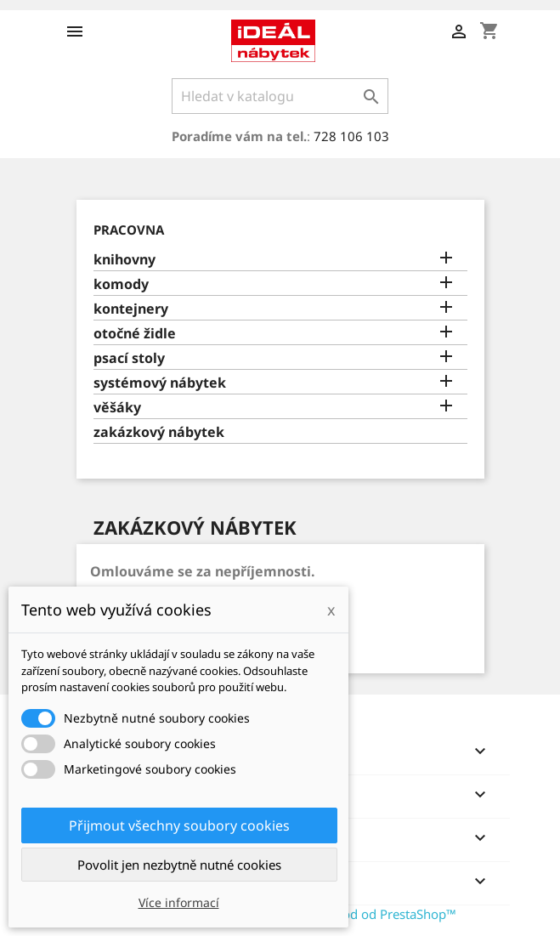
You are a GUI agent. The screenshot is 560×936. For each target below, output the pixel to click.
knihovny (124, 260)
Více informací (179, 902)
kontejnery (131, 309)
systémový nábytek (160, 383)
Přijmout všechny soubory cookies (179, 825)
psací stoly (129, 358)
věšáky (117, 408)
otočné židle (135, 334)
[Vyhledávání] (280, 96)
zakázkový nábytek (159, 432)
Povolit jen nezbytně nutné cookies (179, 865)
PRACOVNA (129, 230)
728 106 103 (351, 136)
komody (121, 284)
